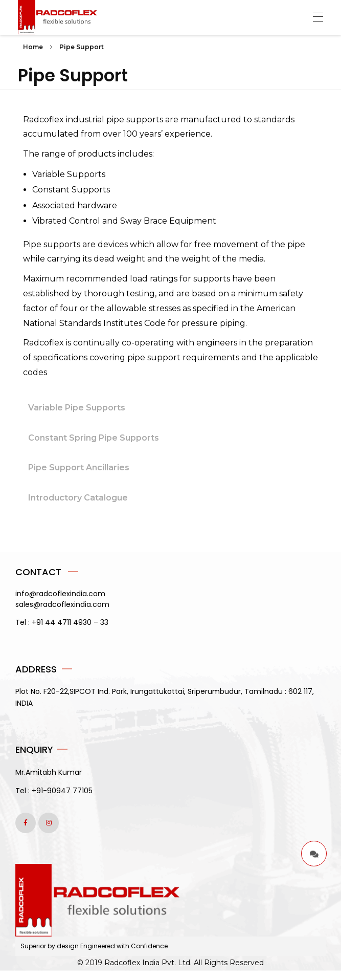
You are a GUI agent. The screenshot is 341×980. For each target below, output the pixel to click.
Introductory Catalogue (78, 498)
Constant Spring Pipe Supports (94, 438)
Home (33, 47)
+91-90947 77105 (62, 791)
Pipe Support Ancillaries (79, 467)
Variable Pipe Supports (77, 408)
